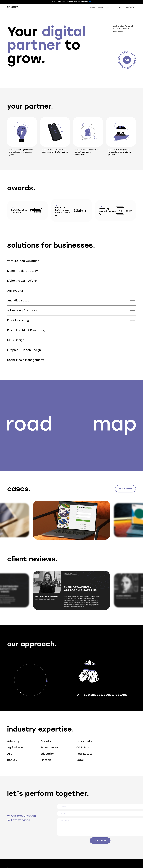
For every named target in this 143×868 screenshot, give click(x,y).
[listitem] (71, 520)
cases (101, 7)
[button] (111, 7)
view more (127, 489)
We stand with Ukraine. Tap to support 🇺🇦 (71, 2)
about (92, 7)
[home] (13, 7)
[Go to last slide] (11, 520)
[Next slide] (130, 520)
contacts (130, 7)
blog (121, 7)
